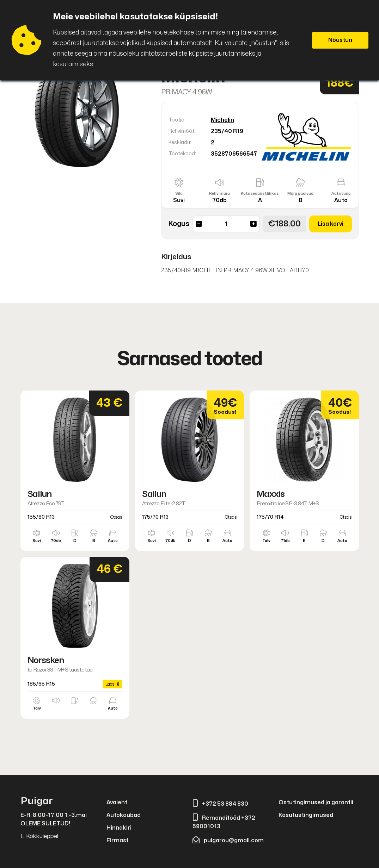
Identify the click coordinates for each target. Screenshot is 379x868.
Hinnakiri (119, 828)
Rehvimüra (219, 193)
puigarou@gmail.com (228, 841)
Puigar (37, 801)
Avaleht (117, 803)
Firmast (118, 841)
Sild (179, 193)
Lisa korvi (331, 224)
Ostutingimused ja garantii (316, 803)
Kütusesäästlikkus (260, 193)
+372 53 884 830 (220, 804)
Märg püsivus (300, 193)
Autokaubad (124, 815)
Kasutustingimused (306, 815)
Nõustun (340, 40)
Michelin (222, 120)
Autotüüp (341, 193)
